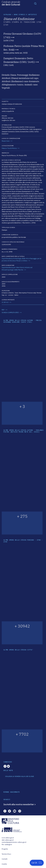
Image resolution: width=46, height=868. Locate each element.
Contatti (5, 859)
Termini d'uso (6, 854)
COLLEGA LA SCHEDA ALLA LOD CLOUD (20, 776)
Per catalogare (7, 845)
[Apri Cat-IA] (37, 863)
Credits (4, 864)
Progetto (5, 849)
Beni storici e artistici (25, 15)
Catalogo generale (11, 3)
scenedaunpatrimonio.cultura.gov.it (14, 842)
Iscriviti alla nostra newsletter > (20, 804)
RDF (3, 310)
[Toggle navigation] (35, 3)
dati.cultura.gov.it (8, 840)
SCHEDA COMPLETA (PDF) (10, 313)
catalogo (7, 15)
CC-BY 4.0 (5, 302)
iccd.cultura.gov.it (8, 838)
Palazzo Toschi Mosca (9, 148)
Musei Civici (6, 141)
